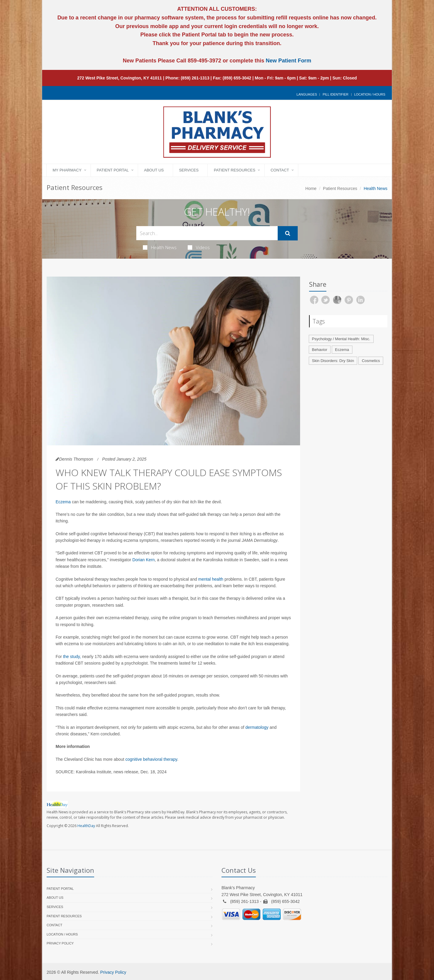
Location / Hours (370, 94)
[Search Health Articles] (207, 233)
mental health (211, 579)
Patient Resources (234, 170)
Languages (307, 94)
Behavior (320, 350)
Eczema (63, 502)
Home (311, 188)
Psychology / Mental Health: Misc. (341, 339)
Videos (199, 247)
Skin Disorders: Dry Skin (333, 361)
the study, (72, 657)
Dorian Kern (144, 560)
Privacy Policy (60, 943)
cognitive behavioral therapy (151, 759)
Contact (280, 170)
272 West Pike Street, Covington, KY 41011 (120, 78)
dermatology (257, 727)
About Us (154, 170)
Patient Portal (113, 170)
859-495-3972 (204, 61)
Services (189, 170)
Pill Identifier (335, 94)
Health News (160, 247)
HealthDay (86, 826)
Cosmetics (371, 361)
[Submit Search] (288, 233)
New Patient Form (288, 61)
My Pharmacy (67, 170)
